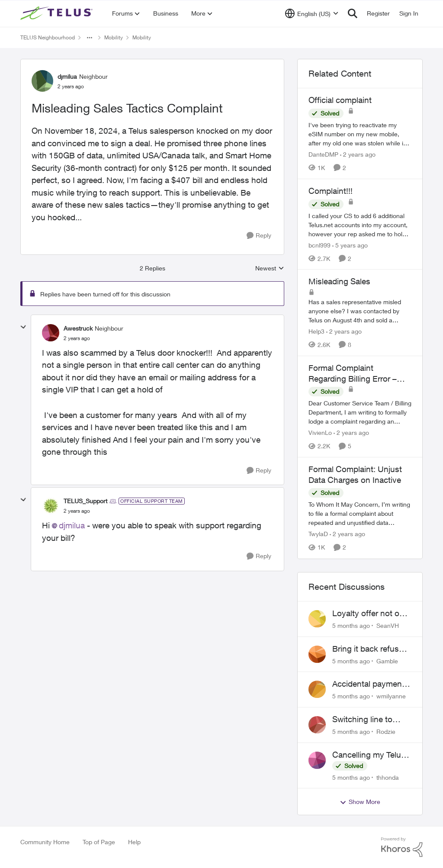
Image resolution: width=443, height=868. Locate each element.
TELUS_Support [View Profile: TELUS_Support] (85, 501)
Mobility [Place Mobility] (114, 37)
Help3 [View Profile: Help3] (316, 331)
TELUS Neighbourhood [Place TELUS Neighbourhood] (48, 37)
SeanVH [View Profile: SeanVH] (388, 625)
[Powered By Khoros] (402, 847)
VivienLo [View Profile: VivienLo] (320, 432)
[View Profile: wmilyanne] (317, 689)
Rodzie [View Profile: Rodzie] (386, 731)
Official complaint (340, 100)
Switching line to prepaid (362, 720)
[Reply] (259, 236)
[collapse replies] (23, 327)
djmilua (72, 525)
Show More (360, 802)
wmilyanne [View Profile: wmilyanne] (391, 696)
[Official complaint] (360, 134)
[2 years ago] (358, 154)
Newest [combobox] (270, 268)
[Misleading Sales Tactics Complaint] (77, 338)
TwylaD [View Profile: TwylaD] (318, 534)
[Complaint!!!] (360, 224)
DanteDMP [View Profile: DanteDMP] (323, 154)
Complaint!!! (331, 191)
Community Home (45, 842)
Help (134, 842)
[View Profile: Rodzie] (317, 725)
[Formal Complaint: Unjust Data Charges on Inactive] (360, 514)
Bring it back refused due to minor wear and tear (370, 649)
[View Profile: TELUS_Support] (51, 506)
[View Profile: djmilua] (42, 81)
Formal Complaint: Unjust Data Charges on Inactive (355, 474)
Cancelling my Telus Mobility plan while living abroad (369, 755)
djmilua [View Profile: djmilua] (67, 76)
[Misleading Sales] (360, 311)
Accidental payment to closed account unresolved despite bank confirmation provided (368, 684)
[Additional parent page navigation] (90, 38)
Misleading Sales (339, 281)
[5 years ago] (350, 245)
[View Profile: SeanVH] (317, 619)
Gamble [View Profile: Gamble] (387, 661)
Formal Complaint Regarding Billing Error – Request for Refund (353, 373)
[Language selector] (312, 13)
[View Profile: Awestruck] (51, 333)
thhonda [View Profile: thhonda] (388, 777)
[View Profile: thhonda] (317, 760)
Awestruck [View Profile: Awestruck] (78, 328)
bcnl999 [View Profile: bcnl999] (319, 245)
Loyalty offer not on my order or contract (369, 614)
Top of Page (99, 842)
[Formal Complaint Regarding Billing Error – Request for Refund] (360, 412)
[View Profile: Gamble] (317, 654)
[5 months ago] (351, 625)
